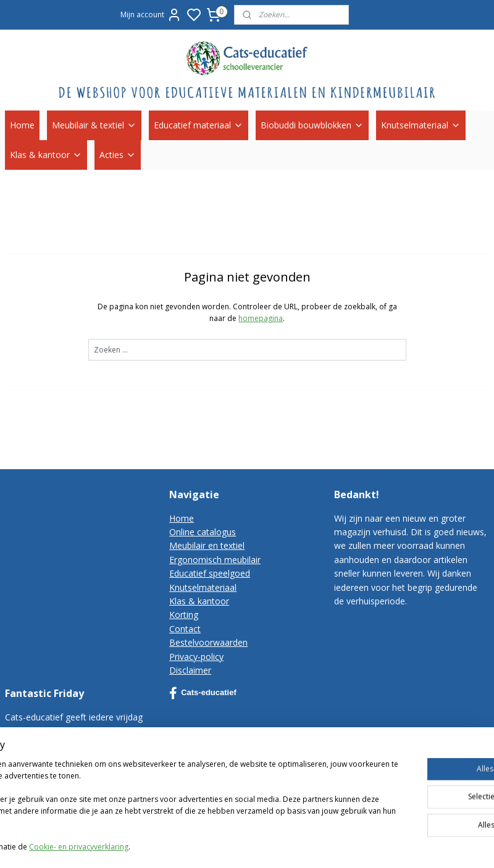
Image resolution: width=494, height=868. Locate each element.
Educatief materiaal (199, 125)
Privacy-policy (196, 657)
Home (22, 125)
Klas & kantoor (46, 155)
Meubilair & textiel (94, 125)
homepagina (261, 318)
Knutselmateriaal (421, 125)
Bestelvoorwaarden (208, 642)
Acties (118, 155)
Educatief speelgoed (210, 573)
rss (394, 845)
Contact (185, 629)
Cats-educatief (203, 693)
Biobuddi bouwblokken (312, 125)
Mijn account (151, 15)
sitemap (368, 845)
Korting (184, 615)
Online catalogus (203, 532)
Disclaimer (190, 670)
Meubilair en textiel (207, 545)
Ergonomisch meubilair (215, 560)
